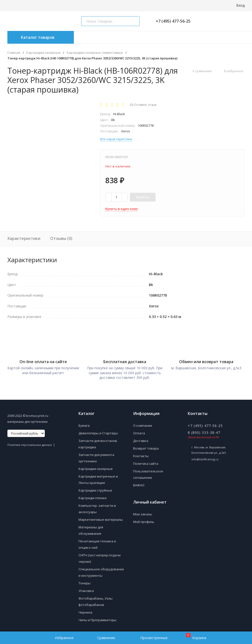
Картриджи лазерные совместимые (95, 53)
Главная (14, 53)
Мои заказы (143, 512)
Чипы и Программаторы (97, 617)
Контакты (141, 453)
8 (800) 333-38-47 (204, 430)
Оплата (139, 431)
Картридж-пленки (93, 495)
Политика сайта (146, 461)
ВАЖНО (139, 483)
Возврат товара (146, 446)
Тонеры (85, 581)
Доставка (141, 438)
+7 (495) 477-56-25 (171, 21)
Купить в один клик (122, 209)
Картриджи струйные (95, 488)
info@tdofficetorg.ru (205, 457)
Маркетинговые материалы (101, 517)
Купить (143, 197)
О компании (143, 423)
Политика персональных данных (30, 442)
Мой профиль (144, 519)
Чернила (85, 610)
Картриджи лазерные (43, 53)
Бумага (84, 423)
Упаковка (86, 588)
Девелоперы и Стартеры (98, 431)
